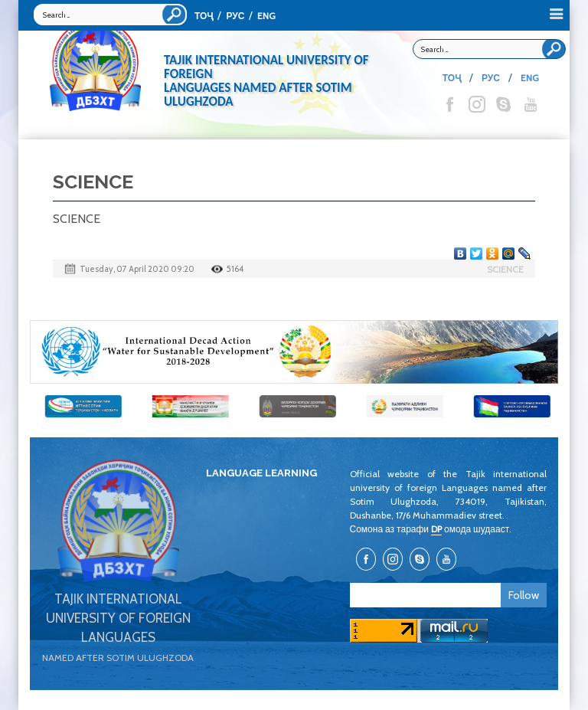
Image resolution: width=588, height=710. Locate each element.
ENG (266, 16)
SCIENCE (505, 269)
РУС (235, 16)
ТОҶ (204, 16)
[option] (294, 352)
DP (436, 529)
